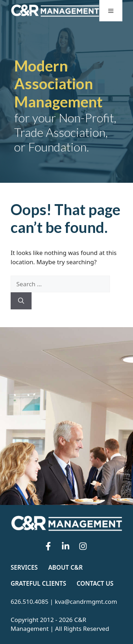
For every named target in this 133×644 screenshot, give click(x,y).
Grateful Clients (38, 583)
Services (24, 567)
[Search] (21, 301)
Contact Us (95, 583)
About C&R (65, 567)
